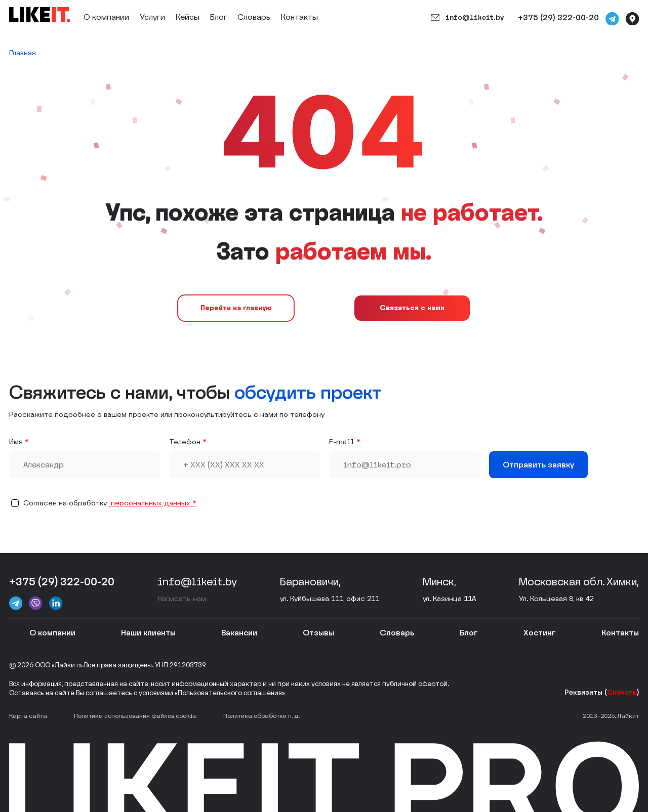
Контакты (299, 17)
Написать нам (182, 599)
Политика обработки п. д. (261, 716)
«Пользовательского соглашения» (230, 693)
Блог (219, 17)
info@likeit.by (467, 18)
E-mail (342, 442)
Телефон (185, 442)
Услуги (152, 17)
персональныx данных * (153, 503)
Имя (16, 442)
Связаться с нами (412, 308)
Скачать (622, 692)
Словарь (254, 17)
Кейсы (188, 17)
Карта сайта (28, 716)
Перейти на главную (236, 308)
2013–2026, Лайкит (611, 716)
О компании (106, 17)
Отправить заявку (538, 465)
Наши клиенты (148, 633)
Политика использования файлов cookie (135, 716)
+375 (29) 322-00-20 (558, 17)
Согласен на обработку (110, 503)
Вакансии (239, 633)
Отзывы (318, 633)
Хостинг (540, 633)
